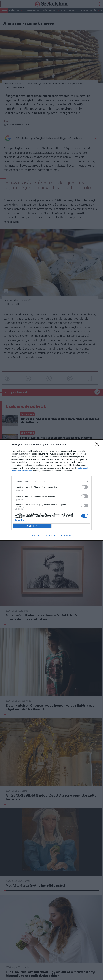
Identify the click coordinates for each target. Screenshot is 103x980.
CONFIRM (32, 526)
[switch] (85, 487)
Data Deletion (36, 535)
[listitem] (51, 481)
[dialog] (51, 490)
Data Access (51, 535)
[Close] (98, 445)
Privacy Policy (67, 535)
